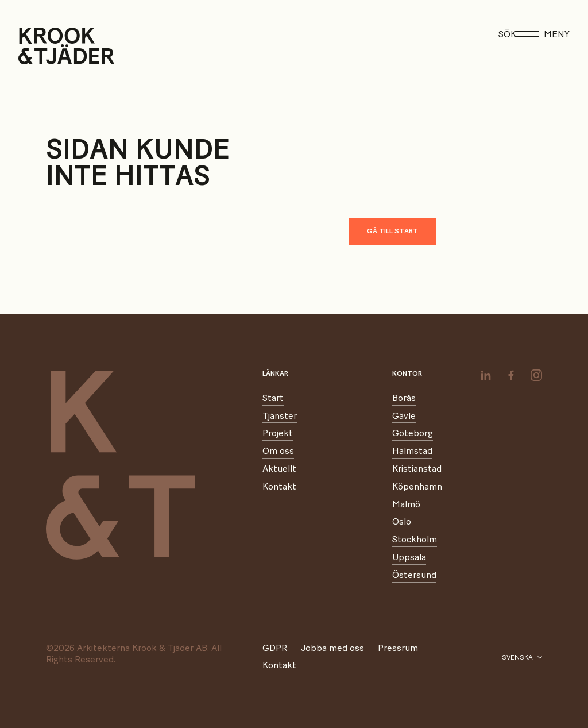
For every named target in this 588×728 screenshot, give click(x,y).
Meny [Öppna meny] (543, 34)
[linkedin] (486, 375)
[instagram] (536, 375)
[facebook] (511, 375)
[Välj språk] (522, 658)
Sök (507, 34)
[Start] (33, 46)
